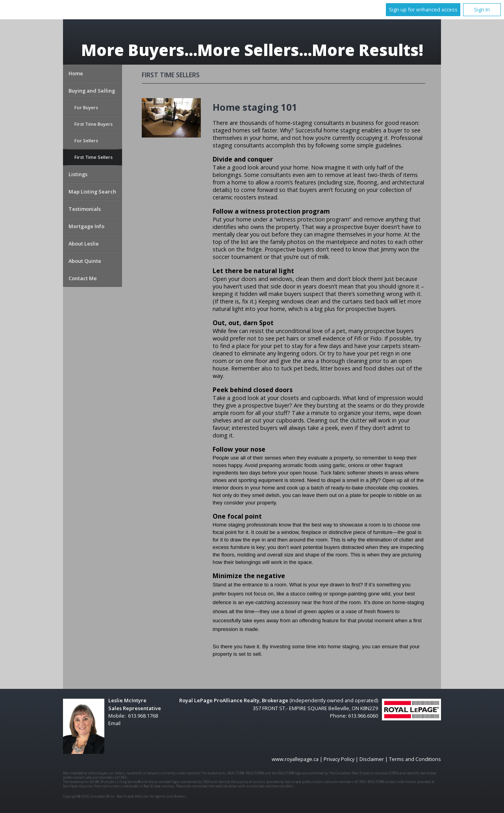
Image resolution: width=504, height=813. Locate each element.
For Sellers (86, 140)
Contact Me (83, 278)
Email (114, 723)
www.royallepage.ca (295, 759)
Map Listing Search (92, 192)
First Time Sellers (94, 157)
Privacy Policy (339, 759)
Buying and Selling (92, 91)
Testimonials (85, 209)
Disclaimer (372, 759)
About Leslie (84, 244)
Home (76, 73)
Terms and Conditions (415, 759)
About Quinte (85, 261)
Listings (78, 174)
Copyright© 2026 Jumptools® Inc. (89, 796)
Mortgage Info (86, 226)
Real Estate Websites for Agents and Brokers (151, 796)
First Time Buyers (94, 124)
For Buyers (86, 107)
